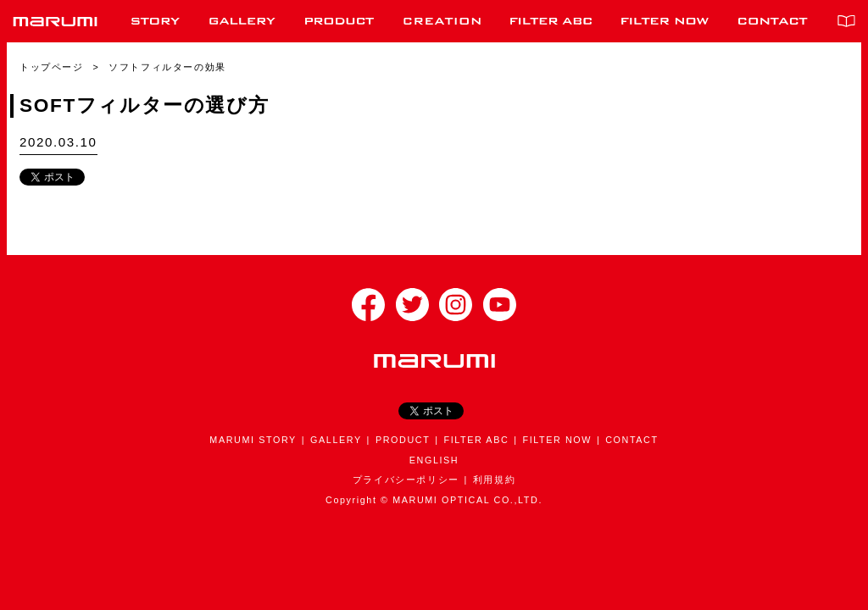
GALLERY (336, 440)
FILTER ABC (476, 440)
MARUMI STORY (253, 440)
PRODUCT (403, 440)
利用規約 (494, 480)
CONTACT (632, 440)
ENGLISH (434, 460)
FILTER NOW (557, 440)
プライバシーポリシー (406, 480)
